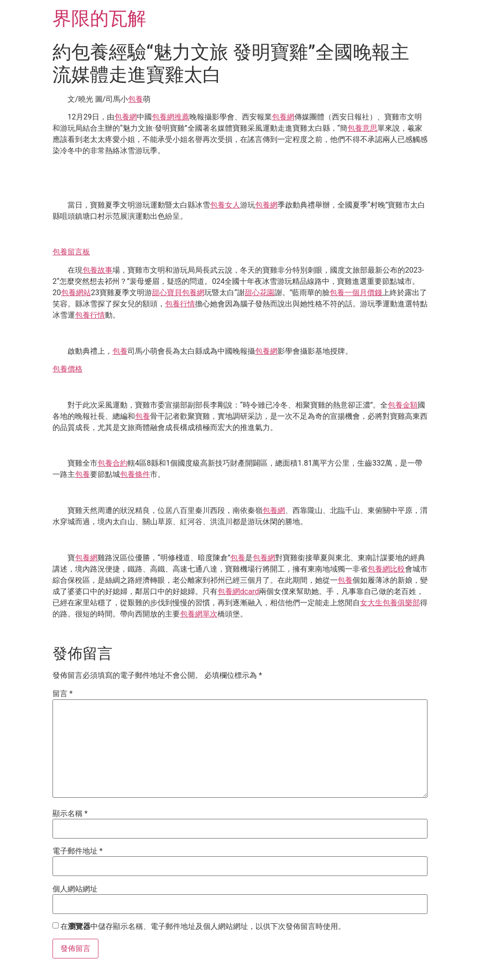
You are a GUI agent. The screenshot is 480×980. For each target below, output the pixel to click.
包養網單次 (199, 614)
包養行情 (180, 304)
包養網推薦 (171, 117)
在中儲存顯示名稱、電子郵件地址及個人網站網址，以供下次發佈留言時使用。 (203, 927)
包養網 (126, 117)
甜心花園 (260, 293)
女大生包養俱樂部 (390, 603)
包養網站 (76, 293)
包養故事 (97, 270)
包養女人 (225, 205)
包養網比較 (386, 569)
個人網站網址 (75, 889)
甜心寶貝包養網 (178, 293)
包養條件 (135, 474)
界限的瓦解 (99, 19)
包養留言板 (71, 252)
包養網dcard (238, 591)
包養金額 (403, 405)
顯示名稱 (70, 814)
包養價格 (67, 369)
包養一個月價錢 (356, 293)
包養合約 (112, 463)
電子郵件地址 (78, 851)
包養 (135, 99)
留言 (63, 694)
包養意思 (362, 128)
